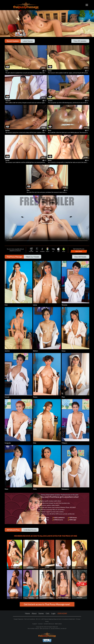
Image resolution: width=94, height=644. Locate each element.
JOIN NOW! (62, 613)
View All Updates (80, 41)
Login (53, 613)
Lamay (50, 71)
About (34, 613)
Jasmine (50, 101)
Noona (50, 160)
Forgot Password (19, 619)
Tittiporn (64, 443)
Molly (35, 489)
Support (35, 624)
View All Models (80, 257)
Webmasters (58, 624)
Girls (47, 613)
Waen (6, 489)
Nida (35, 443)
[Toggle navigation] (87, 5)
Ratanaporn (65, 489)
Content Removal (49, 624)
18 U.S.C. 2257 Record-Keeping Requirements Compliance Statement (55, 619)
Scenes (41, 613)
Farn (7, 71)
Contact (40, 624)
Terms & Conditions (30, 619)
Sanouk (7, 160)
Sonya (50, 130)
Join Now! (79, 251)
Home (27, 613)
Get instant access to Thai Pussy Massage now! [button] (47, 604)
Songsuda (8, 443)
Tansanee (8, 101)
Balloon (7, 130)
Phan (28, 190)
